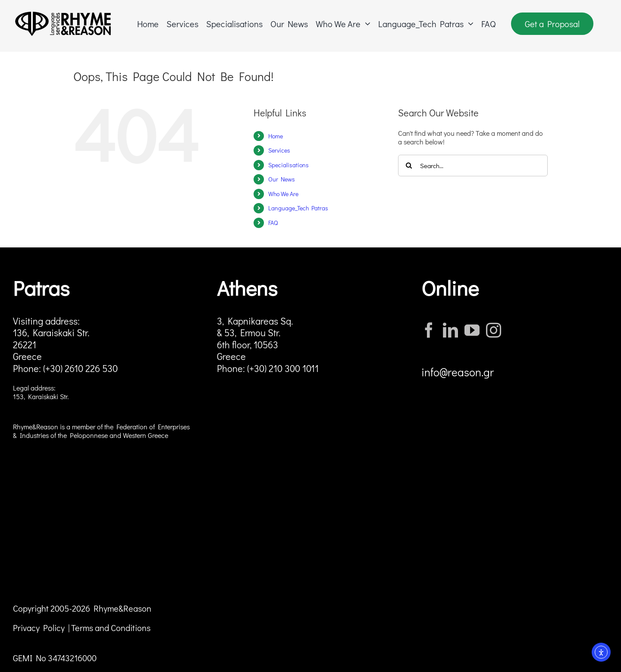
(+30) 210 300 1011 (283, 368)
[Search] (409, 166)
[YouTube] (472, 330)
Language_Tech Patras (298, 208)
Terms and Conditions (111, 628)
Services (279, 150)
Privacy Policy (39, 628)
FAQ (273, 223)
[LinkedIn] (450, 330)
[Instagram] (494, 330)
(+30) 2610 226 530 (80, 368)
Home (276, 136)
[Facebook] (429, 330)
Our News (282, 179)
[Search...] (473, 166)
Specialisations (289, 165)
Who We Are (283, 194)
